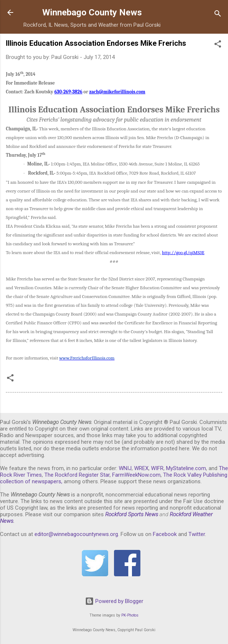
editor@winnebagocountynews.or (75, 534)
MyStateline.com (186, 468)
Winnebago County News (92, 12)
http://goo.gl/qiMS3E (183, 252)
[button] (218, 45)
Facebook (165, 534)
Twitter (197, 534)
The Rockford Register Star (77, 475)
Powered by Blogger (114, 601)
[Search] (218, 15)
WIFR (157, 468)
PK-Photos (130, 615)
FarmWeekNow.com (136, 475)
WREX (141, 468)
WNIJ (125, 468)
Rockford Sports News (132, 514)
